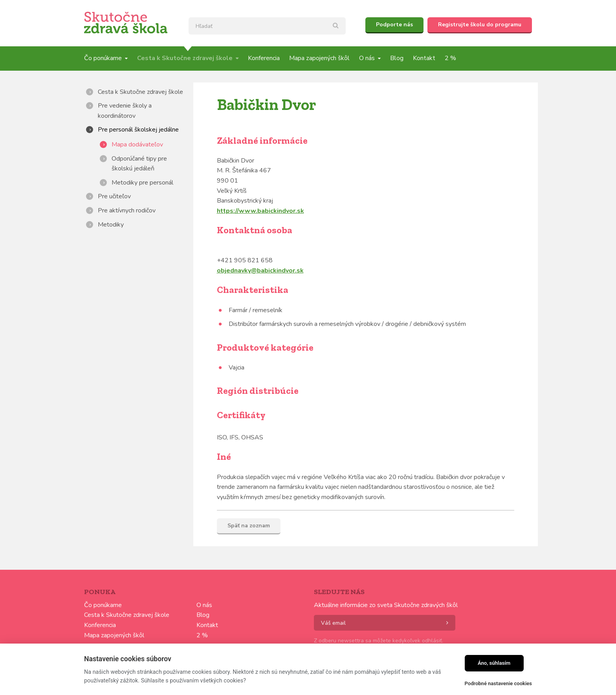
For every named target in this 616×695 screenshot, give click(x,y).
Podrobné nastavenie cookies (498, 683)
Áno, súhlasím (494, 663)
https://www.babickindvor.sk (260, 211)
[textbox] (267, 26)
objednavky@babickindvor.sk (260, 271)
